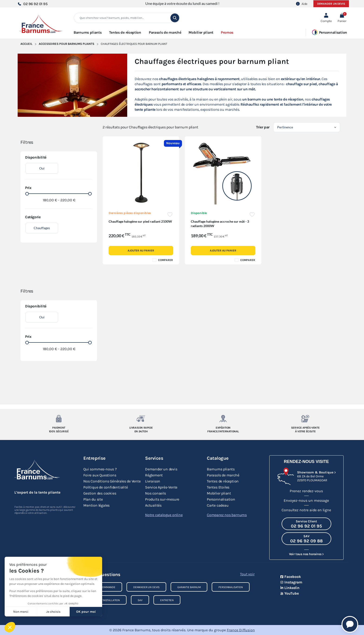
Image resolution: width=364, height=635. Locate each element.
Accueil (26, 44)
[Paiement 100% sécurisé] (59, 419)
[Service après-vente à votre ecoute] (305, 419)
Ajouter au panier (141, 251)
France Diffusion (241, 630)
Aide (302, 4)
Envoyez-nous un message (306, 500)
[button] (342, 18)
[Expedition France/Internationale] (223, 419)
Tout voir (247, 574)
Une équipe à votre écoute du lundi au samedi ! (182, 3)
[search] (175, 18)
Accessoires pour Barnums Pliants (67, 44)
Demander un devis (331, 4)
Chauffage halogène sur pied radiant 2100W (140, 221)
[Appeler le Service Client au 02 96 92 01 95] (306, 524)
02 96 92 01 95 (32, 4)
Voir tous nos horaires (305, 554)
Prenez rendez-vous (306, 491)
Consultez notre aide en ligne (306, 510)
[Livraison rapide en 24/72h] (141, 419)
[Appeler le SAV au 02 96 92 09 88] (306, 539)
